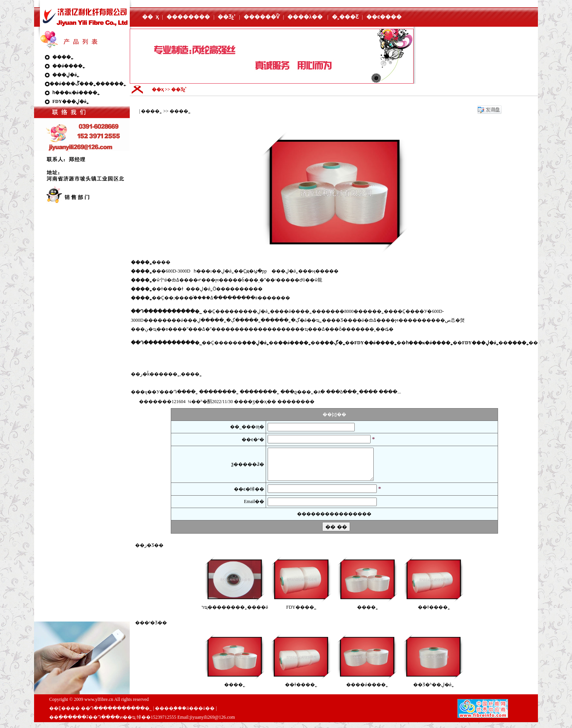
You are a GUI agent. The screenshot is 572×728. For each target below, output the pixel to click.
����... (390, 392)
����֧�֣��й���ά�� (185, 714)
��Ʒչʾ (227, 17)
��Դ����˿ (181, 392)
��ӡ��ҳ (255, 402)
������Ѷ (262, 17)
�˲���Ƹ (345, 17)
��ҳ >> (162, 89)
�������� (188, 17)
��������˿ (219, 392)
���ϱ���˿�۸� (303, 392)
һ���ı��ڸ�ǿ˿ (214, 271)
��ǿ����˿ (69, 66)
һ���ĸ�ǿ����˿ (76, 93)
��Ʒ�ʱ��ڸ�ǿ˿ (434, 690)
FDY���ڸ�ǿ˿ (70, 101)
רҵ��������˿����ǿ (235, 613)
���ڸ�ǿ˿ (66, 75)
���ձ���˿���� (352, 392)
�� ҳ (150, 17)
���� (296, 402)
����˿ (63, 57)
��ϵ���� (384, 17)
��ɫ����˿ (434, 613)
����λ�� (305, 17)
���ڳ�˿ (236, 320)
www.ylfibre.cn (99, 705)
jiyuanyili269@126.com (212, 723)
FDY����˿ (301, 613)
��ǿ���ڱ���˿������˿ (88, 84)
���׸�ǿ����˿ (367, 690)
